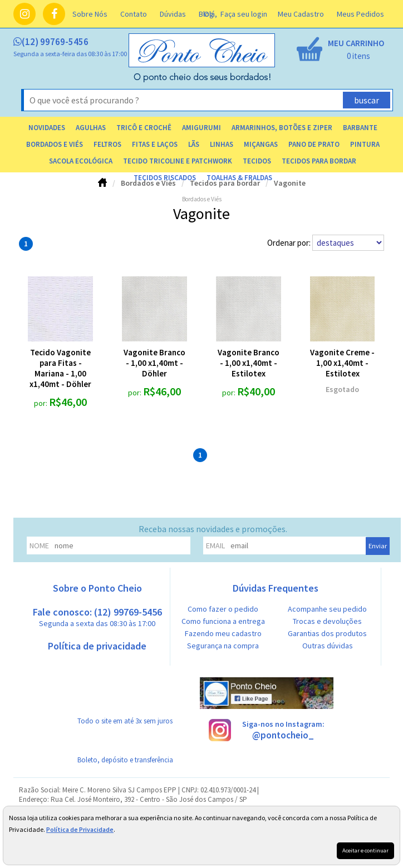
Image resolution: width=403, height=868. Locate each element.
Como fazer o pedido (223, 609)
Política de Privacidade (80, 829)
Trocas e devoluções (327, 621)
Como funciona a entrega (223, 621)
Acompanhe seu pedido (327, 609)
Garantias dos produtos (327, 633)
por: (41, 403)
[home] (203, 80)
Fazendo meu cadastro (223, 633)
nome (39, 545)
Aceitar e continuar (365, 850)
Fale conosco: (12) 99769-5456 (97, 617)
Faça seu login (244, 14)
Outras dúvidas (328, 646)
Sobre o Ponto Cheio (97, 588)
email (215, 545)
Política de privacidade (97, 646)
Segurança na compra (223, 646)
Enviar (378, 546)
